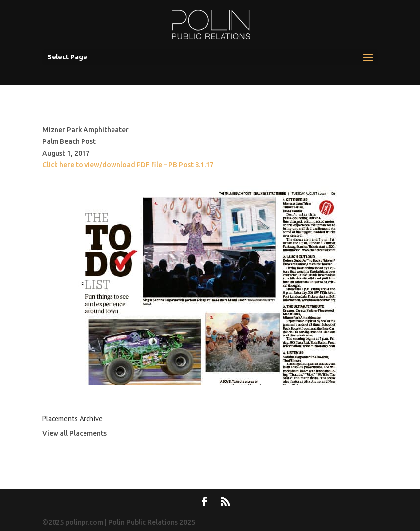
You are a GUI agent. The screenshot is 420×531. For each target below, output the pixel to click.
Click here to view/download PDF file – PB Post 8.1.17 (128, 165)
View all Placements (74, 433)
